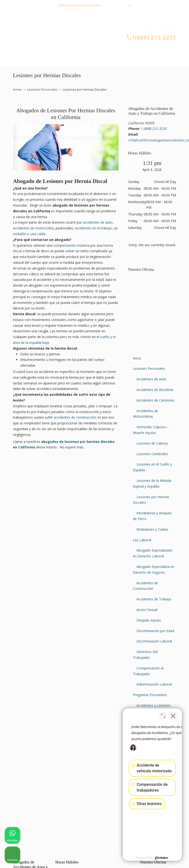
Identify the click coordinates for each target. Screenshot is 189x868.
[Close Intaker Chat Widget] (173, 714)
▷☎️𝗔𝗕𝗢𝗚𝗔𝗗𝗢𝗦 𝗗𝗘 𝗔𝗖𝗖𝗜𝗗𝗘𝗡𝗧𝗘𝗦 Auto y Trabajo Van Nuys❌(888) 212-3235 (99, 34)
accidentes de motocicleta (33, 228)
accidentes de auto (98, 222)
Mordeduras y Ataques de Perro (152, 516)
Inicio (137, 358)
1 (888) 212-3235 (115, 5)
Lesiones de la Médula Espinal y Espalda (152, 483)
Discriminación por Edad (155, 631)
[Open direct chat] (163, 714)
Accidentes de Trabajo (154, 599)
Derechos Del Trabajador (145, 655)
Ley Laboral (142, 540)
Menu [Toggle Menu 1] (21, 60)
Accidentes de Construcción (145, 586)
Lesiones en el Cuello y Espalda (152, 467)
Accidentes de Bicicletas (155, 390)
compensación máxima (71, 245)
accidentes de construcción (75, 417)
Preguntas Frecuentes (150, 695)
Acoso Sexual (147, 610)
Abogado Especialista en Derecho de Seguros (154, 569)
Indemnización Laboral (154, 684)
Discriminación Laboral (154, 641)
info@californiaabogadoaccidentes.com (94, 13)
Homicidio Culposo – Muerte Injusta (151, 430)
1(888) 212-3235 (151, 38)
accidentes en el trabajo (93, 228)
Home (17, 90)
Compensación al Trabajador (148, 671)
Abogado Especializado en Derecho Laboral (153, 553)
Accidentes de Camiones (156, 400)
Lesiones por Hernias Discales (151, 500)
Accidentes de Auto (151, 379)
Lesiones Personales (42, 90)
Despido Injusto (149, 620)
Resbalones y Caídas (152, 529)
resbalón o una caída (29, 234)
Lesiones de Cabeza (152, 443)
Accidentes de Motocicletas (145, 414)
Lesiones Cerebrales (152, 454)
